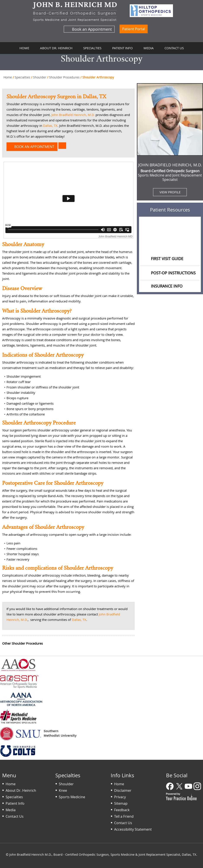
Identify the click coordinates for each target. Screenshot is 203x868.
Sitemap (121, 803)
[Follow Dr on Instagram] (197, 787)
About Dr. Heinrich (56, 48)
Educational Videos (170, 243)
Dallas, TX (50, 126)
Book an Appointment (92, 29)
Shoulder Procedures (64, 77)
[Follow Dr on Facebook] (170, 787)
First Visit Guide (167, 259)
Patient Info (122, 48)
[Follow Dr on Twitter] (179, 787)
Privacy (120, 797)
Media (149, 48)
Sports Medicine (72, 797)
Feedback (122, 810)
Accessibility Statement (133, 829)
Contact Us (174, 48)
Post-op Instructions (173, 273)
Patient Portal (133, 29)
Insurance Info (167, 286)
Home (24, 48)
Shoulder (40, 77)
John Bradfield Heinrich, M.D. (73, 115)
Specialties (92, 48)
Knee (63, 790)
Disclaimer (123, 790)
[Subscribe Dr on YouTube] (188, 787)
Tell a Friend (124, 816)
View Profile (170, 192)
